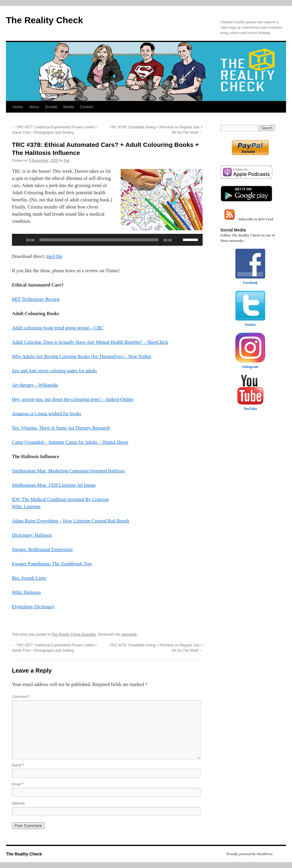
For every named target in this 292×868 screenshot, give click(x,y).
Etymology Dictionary (33, 607)
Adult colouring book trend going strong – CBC (58, 328)
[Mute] (178, 240)
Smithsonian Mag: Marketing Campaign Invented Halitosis (68, 471)
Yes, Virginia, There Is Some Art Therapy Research (61, 428)
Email (18, 784)
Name (18, 765)
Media (69, 107)
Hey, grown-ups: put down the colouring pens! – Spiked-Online (73, 399)
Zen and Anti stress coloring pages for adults (55, 371)
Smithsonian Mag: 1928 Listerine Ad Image (54, 485)
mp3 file (55, 256)
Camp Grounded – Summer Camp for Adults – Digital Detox (70, 442)
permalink (129, 634)
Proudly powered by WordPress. (250, 854)
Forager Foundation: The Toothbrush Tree (52, 564)
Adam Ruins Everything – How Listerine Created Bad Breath (71, 521)
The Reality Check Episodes (74, 634)
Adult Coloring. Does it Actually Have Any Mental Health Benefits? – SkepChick (90, 342)
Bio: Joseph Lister (29, 578)
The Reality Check (44, 20)
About (34, 107)
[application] (107, 240)
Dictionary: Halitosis (32, 535)
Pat (67, 161)
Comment (21, 697)
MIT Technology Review (36, 299)
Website (18, 803)
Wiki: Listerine (26, 507)
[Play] (20, 240)
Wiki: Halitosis (26, 592)
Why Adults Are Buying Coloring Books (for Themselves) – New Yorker (82, 356)
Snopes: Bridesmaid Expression (42, 549)
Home (18, 107)
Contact (87, 107)
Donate (51, 107)
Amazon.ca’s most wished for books (46, 414)
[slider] (99, 240)
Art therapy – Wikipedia (35, 385)
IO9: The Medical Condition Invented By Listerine (60, 499)
